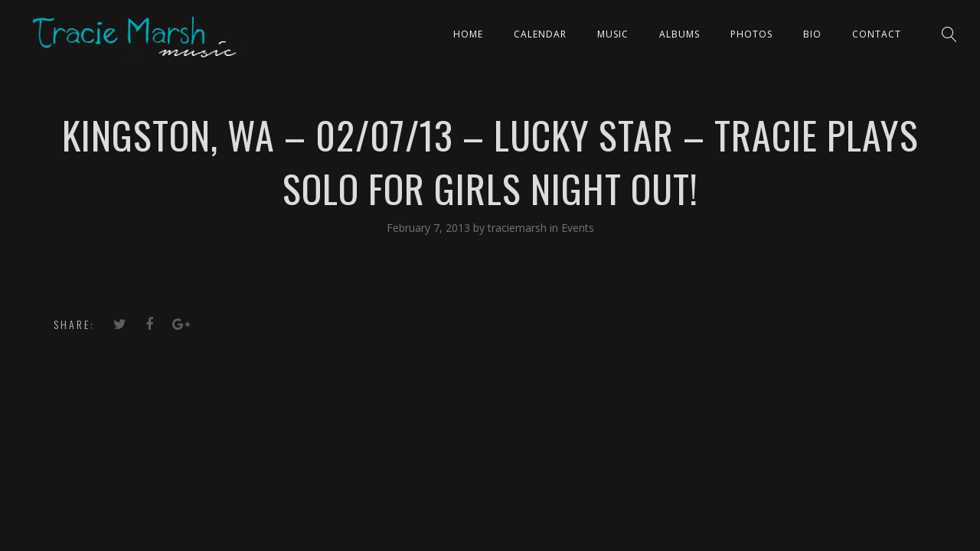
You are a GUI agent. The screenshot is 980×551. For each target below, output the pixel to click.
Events (578, 228)
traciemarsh (519, 228)
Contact (877, 34)
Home (468, 34)
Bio (812, 34)
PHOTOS (751, 34)
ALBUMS (679, 34)
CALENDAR (540, 34)
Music (613, 34)
